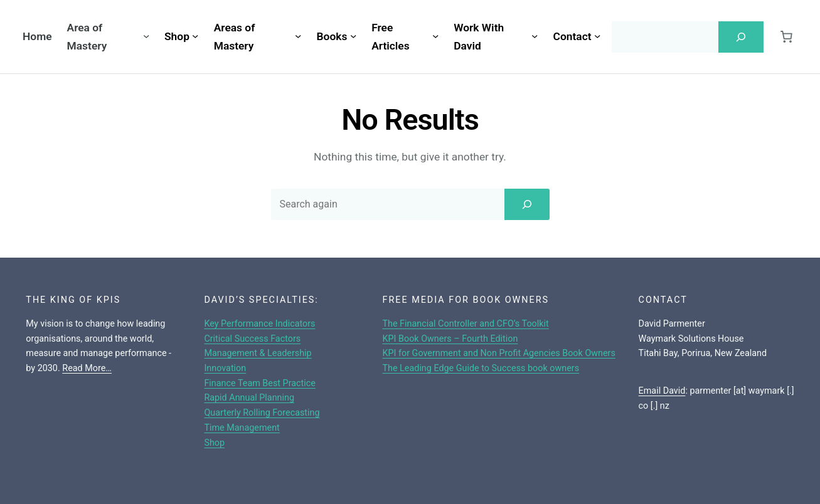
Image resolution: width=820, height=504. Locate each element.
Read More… (87, 368)
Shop (214, 443)
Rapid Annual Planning (249, 398)
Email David (662, 391)
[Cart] (786, 37)
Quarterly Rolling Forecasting (262, 413)
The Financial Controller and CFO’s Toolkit (465, 324)
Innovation (225, 368)
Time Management (242, 428)
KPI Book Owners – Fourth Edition (450, 339)
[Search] (741, 37)
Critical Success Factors (252, 339)
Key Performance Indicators (259, 324)
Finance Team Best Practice (260, 383)
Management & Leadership (258, 353)
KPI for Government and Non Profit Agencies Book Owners (498, 353)
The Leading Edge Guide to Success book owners (481, 368)
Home (37, 36)
